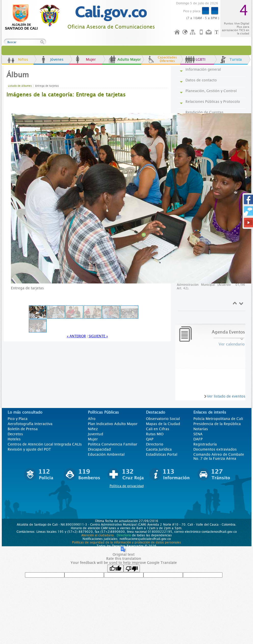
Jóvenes (57, 59)
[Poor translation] (132, 568)
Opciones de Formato (217, 32)
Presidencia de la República (217, 424)
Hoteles (14, 439)
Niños (23, 59)
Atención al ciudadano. (98, 535)
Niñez (93, 429)
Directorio (155, 444)
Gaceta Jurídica (159, 449)
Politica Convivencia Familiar (113, 444)
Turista (236, 59)
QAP (150, 439)
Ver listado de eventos (226, 396)
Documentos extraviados (215, 449)
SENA (198, 434)
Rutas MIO (155, 434)
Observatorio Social (163, 419)
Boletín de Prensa (23, 429)
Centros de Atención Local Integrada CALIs (45, 444)
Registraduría (205, 444)
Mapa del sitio (193, 32)
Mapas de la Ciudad (163, 424)
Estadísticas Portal (162, 454)
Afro (92, 419)
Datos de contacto (201, 80)
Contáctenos (209, 32)
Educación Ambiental (106, 454)
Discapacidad (99, 449)
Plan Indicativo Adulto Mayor (113, 424)
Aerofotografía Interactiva (30, 424)
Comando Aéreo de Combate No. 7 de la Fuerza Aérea (219, 456)
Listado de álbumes (20, 86)
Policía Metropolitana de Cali (218, 419)
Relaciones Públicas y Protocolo (213, 102)
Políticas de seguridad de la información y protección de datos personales (127, 542)
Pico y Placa (18, 419)
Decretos (15, 434)
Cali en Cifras (158, 429)
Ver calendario (232, 344)
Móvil (201, 32)
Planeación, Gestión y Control (211, 91)
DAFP (198, 439)
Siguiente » (98, 336)
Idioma (185, 32)
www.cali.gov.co (35, 17)
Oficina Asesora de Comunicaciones (111, 27)
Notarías (201, 429)
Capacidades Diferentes (167, 59)
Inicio (177, 32)
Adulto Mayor (129, 59)
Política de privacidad (127, 486)
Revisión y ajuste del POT (29, 449)
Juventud (96, 434)
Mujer (91, 59)
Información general (203, 69)
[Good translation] (115, 568)
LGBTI (201, 59)
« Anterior (76, 336)
